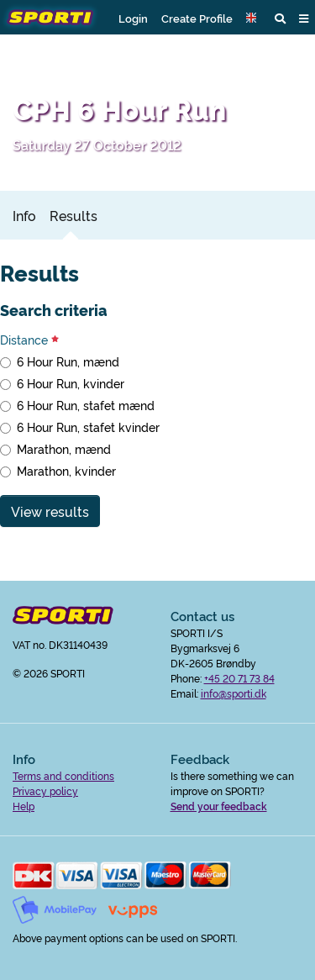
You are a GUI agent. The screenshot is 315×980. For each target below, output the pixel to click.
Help (24, 806)
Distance (29, 340)
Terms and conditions (63, 775)
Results (73, 215)
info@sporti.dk (234, 693)
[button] (254, 18)
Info (24, 215)
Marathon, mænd (64, 449)
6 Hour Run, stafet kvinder (88, 427)
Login (133, 18)
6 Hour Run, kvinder (71, 383)
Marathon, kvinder (66, 471)
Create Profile (197, 18)
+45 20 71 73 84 (239, 678)
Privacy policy (45, 790)
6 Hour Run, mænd (68, 361)
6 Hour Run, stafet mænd (86, 405)
